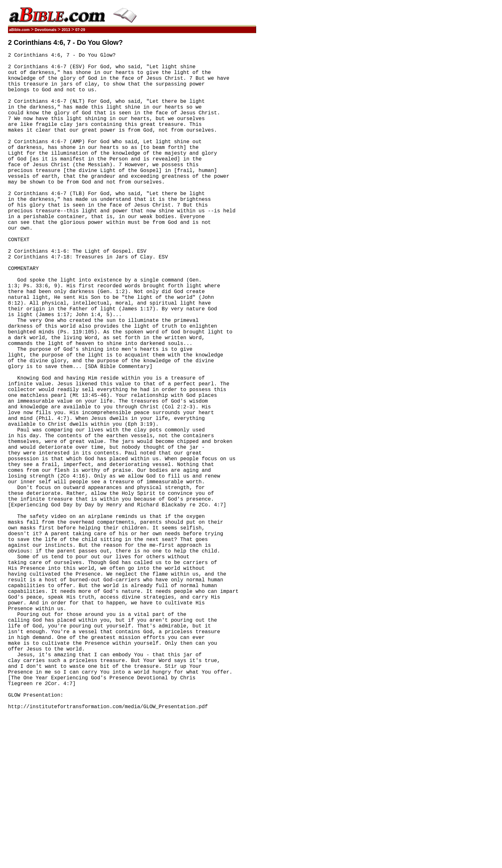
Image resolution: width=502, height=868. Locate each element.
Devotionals (46, 30)
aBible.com (19, 30)
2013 (66, 30)
